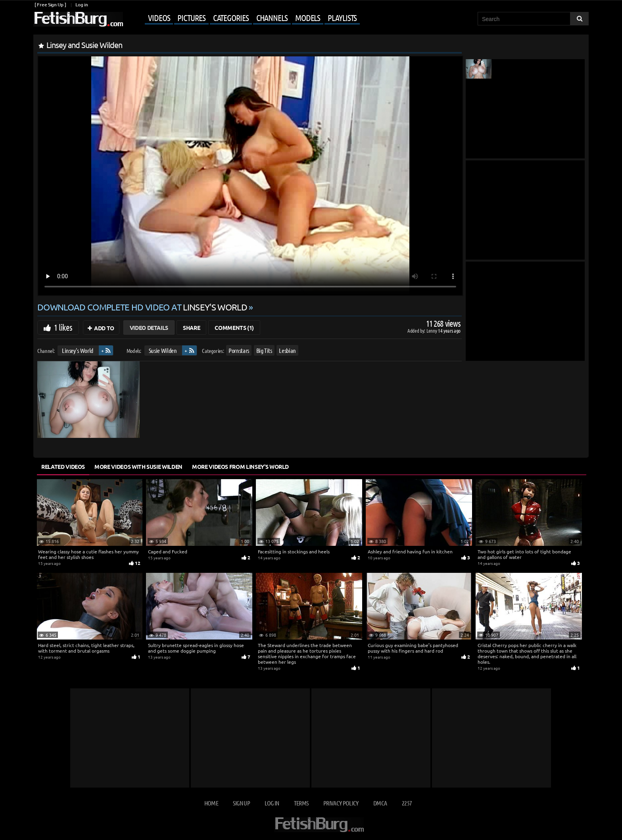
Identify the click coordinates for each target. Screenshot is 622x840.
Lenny (432, 330)
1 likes (63, 327)
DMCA (380, 803)
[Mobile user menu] (242, 18)
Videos (159, 17)
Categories (231, 17)
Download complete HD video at (143, 307)
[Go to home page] (78, 19)
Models (308, 17)
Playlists (342, 17)
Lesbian (287, 350)
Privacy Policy (341, 803)
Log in (82, 5)
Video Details (149, 328)
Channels (272, 17)
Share (191, 328)
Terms (301, 803)
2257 (407, 803)
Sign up (241, 803)
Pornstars (239, 350)
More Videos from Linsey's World (240, 466)
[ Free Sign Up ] (50, 5)
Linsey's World (78, 350)
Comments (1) (234, 328)
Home (211, 803)
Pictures (191, 17)
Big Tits (264, 350)
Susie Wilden (163, 350)
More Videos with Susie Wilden (138, 466)
